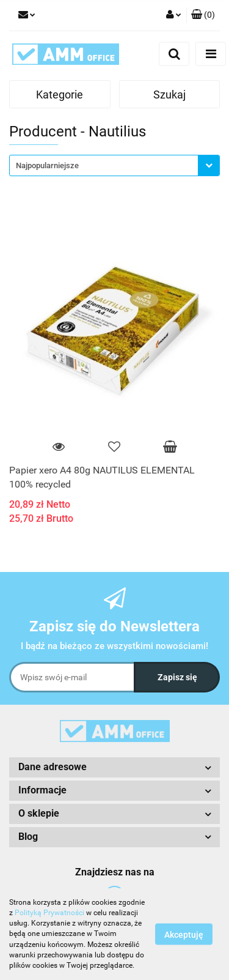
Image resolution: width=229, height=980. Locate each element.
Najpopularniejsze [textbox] (47, 165)
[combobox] (114, 165)
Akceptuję (184, 935)
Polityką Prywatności (49, 913)
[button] (203, 15)
